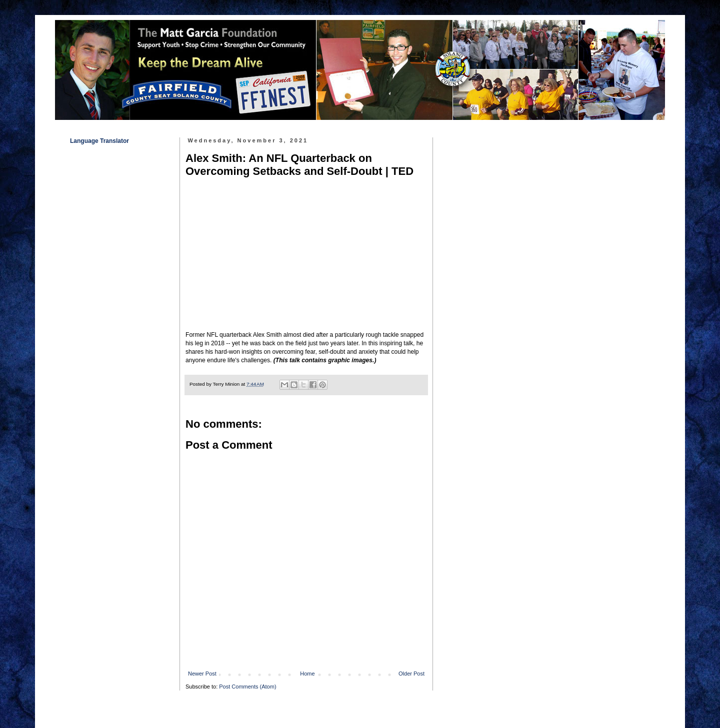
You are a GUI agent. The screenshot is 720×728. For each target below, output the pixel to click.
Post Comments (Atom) (247, 687)
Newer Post (202, 674)
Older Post (411, 674)
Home (307, 674)
